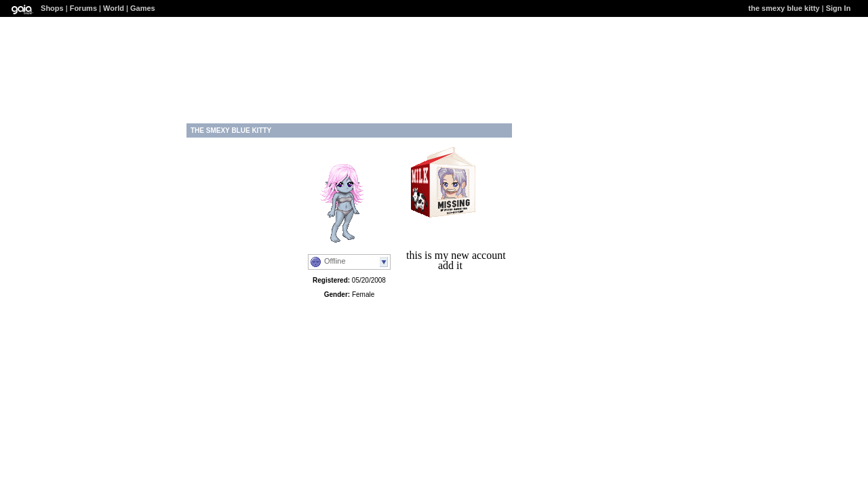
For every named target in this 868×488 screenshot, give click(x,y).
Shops (52, 8)
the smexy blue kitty (784, 8)
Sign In (839, 8)
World (114, 8)
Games (143, 8)
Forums (83, 8)
